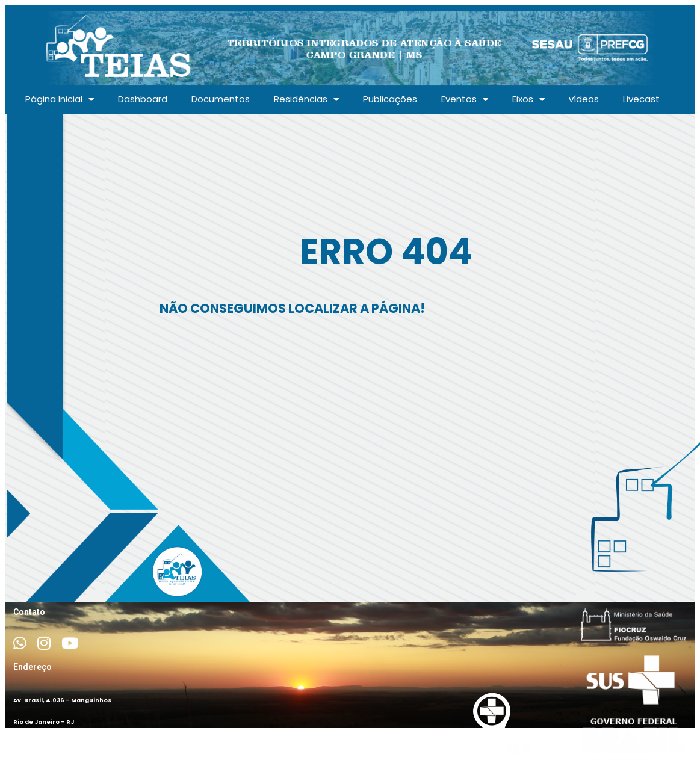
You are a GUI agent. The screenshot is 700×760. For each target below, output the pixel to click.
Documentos (221, 99)
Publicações (390, 99)
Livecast (641, 99)
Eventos (465, 100)
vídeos (584, 99)
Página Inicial (60, 100)
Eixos (528, 100)
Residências (306, 100)
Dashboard (143, 99)
